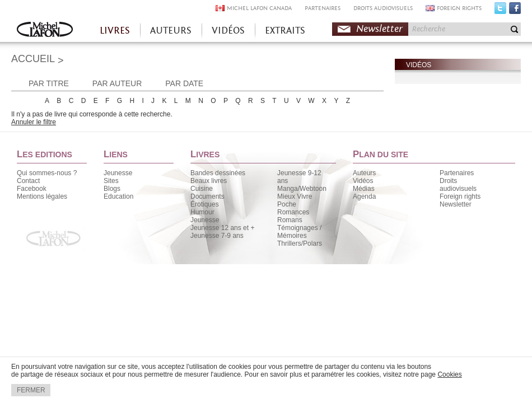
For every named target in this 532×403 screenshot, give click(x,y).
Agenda (364, 196)
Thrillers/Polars (300, 243)
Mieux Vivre (295, 196)
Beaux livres (209, 181)
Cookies (449, 374)
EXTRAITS (285, 31)
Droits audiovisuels (458, 185)
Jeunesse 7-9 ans (217, 236)
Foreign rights (460, 196)
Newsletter (379, 29)
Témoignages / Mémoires (299, 232)
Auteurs (364, 173)
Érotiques (205, 204)
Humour (202, 212)
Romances (293, 212)
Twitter (500, 11)
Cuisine (202, 189)
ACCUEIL (33, 59)
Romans (290, 220)
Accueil (45, 31)
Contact (28, 181)
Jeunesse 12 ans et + (222, 228)
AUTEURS (171, 31)
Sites (111, 181)
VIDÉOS (228, 31)
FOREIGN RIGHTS (459, 8)
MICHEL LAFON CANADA (259, 8)
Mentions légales (42, 196)
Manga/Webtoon (302, 189)
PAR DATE (184, 83)
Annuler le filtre (34, 122)
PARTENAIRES (323, 8)
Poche (287, 204)
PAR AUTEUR (117, 83)
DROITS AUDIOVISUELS (383, 8)
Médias (364, 189)
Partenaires (457, 173)
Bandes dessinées (218, 173)
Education (118, 196)
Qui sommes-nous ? (47, 173)
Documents (207, 196)
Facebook (515, 11)
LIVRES (115, 31)
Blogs (112, 189)
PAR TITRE (49, 83)
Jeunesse (118, 173)
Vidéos (363, 181)
